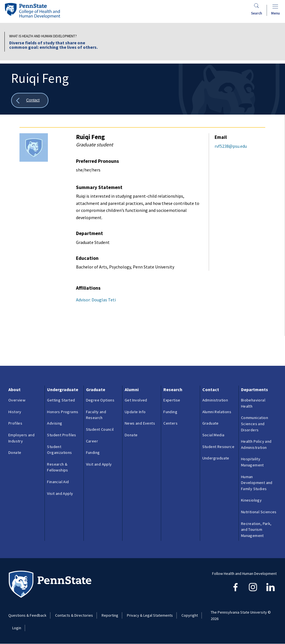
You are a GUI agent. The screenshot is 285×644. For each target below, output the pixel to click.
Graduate (96, 389)
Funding (93, 452)
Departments (255, 389)
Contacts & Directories (74, 615)
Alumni (132, 389)
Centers (170, 423)
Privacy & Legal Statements (150, 615)
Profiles (15, 423)
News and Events (140, 423)
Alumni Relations (217, 412)
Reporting (110, 615)
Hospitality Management (252, 462)
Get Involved (136, 400)
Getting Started (61, 400)
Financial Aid (58, 482)
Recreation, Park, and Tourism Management (256, 530)
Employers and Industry (21, 438)
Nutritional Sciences (259, 512)
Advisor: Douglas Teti (96, 300)
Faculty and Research (96, 415)
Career (92, 441)
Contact (211, 389)
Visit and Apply (60, 493)
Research (173, 389)
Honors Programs (63, 412)
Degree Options (100, 400)
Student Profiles (62, 435)
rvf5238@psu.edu (231, 146)
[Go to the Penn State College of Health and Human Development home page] (32, 10)
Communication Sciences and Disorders (255, 424)
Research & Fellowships (57, 467)
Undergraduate (63, 389)
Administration (215, 400)
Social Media (213, 435)
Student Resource (218, 447)
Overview (17, 400)
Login (17, 628)
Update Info (135, 412)
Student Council (100, 429)
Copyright (190, 615)
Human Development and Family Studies (257, 483)
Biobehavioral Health (253, 403)
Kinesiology (251, 500)
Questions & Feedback (27, 615)
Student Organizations (59, 450)
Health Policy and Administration (256, 444)
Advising (55, 423)
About (14, 389)
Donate (15, 452)
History (15, 412)
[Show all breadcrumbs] (30, 101)
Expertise (172, 400)
